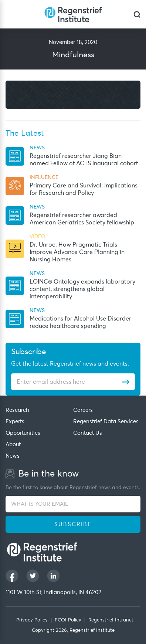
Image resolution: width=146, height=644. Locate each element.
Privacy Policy (32, 620)
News (13, 456)
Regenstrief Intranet (111, 620)
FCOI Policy (68, 620)
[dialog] (137, 14)
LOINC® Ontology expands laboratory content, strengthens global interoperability (82, 289)
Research (17, 410)
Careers (83, 410)
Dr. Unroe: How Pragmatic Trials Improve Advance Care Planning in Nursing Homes (77, 252)
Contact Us (88, 433)
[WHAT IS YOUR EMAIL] (73, 504)
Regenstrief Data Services (106, 422)
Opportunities (23, 433)
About (13, 445)
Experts (15, 422)
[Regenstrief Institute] (73, 14)
